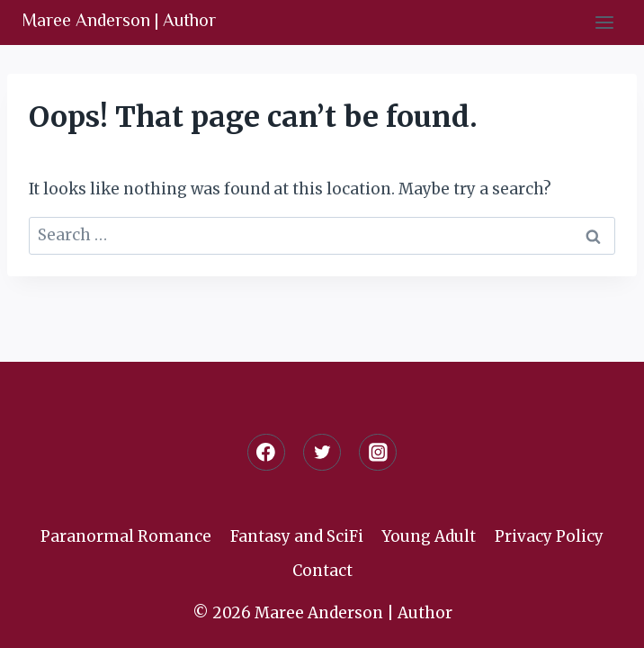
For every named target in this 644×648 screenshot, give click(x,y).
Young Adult (429, 536)
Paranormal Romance (126, 536)
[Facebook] (266, 452)
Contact (322, 571)
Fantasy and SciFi (297, 536)
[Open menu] (604, 22)
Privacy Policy (549, 536)
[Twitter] (322, 452)
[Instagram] (377, 452)
